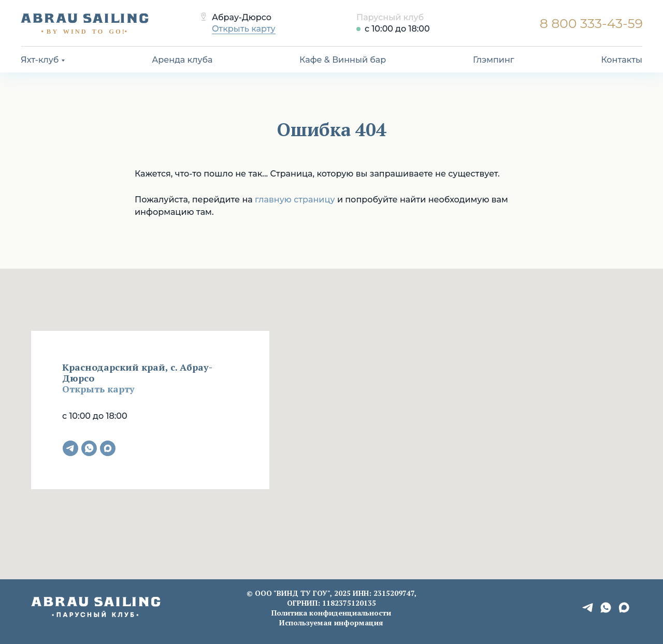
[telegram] (70, 448)
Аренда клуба (182, 60)
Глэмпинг (494, 60)
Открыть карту (244, 29)
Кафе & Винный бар (343, 60)
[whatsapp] (89, 448)
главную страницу (295, 200)
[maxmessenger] (108, 448)
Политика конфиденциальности (331, 613)
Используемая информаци (329, 623)
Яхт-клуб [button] (40, 60)
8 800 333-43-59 (591, 23)
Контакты (622, 60)
